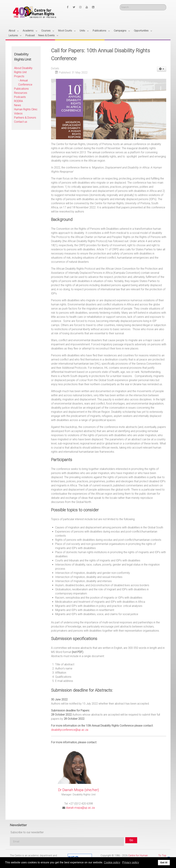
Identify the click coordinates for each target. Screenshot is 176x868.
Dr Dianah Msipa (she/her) (79, 790)
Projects (19, 76)
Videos (18, 113)
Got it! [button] (164, 862)
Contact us (21, 122)
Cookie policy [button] (112, 862)
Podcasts (20, 97)
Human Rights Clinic (26, 109)
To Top (162, 856)
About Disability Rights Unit (23, 70)
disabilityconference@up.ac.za (70, 730)
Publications (21, 89)
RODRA (18, 101)
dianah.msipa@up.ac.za (80, 808)
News (18, 105)
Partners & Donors (25, 118)
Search (120, 4)
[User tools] (162, 69)
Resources (21, 93)
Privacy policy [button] (131, 862)
